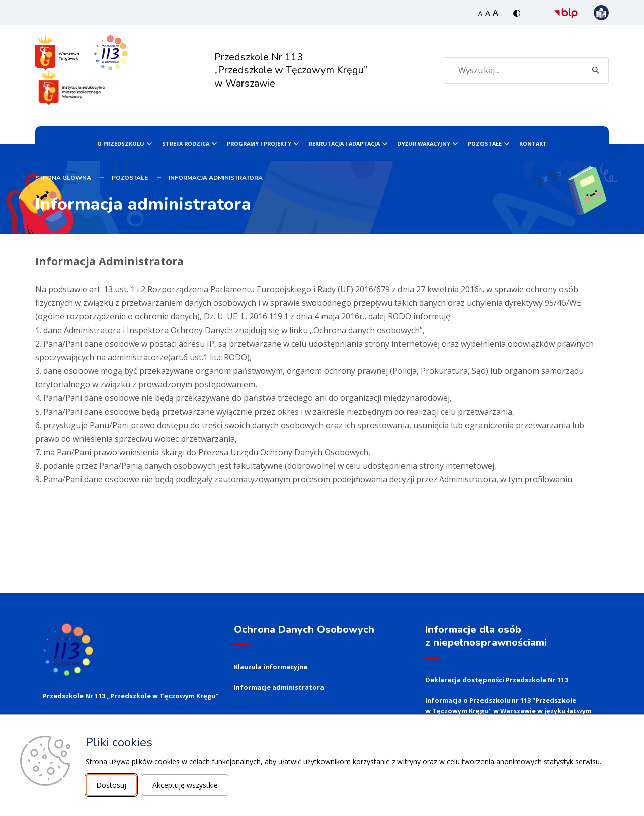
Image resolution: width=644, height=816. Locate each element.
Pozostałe (485, 144)
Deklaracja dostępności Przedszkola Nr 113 (497, 680)
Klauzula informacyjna (271, 667)
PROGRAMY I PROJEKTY (259, 144)
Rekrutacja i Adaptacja (344, 144)
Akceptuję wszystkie (185, 785)
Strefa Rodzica (186, 144)
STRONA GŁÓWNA (63, 178)
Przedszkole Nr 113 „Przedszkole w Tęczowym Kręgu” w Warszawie (290, 70)
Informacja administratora (216, 178)
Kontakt (533, 144)
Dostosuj (111, 785)
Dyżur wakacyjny (424, 144)
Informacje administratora (279, 687)
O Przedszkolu (121, 144)
